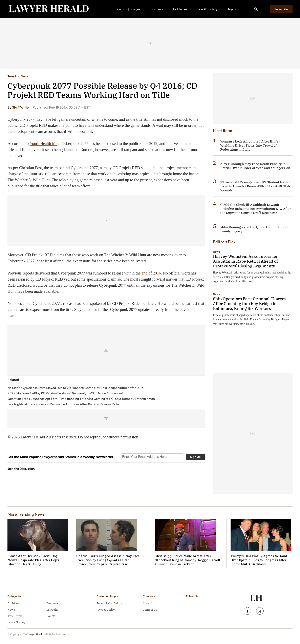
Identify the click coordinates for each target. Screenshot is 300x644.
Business (157, 9)
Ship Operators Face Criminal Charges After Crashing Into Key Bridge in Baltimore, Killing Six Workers (250, 304)
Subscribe (281, 9)
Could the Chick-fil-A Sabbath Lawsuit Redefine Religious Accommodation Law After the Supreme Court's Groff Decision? (256, 209)
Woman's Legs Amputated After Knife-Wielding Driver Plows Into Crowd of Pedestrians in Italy (250, 145)
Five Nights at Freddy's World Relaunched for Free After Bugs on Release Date (63, 404)
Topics (232, 9)
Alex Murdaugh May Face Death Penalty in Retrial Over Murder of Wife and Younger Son (255, 166)
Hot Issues (180, 9)
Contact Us (150, 610)
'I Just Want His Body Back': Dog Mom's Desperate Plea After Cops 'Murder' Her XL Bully (33, 560)
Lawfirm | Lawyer (128, 9)
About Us (149, 603)
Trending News (18, 76)
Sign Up (195, 457)
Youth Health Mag (44, 144)
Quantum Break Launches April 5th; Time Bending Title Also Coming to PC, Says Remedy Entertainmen (81, 399)
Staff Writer (21, 107)
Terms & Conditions (110, 603)
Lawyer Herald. (36, 634)
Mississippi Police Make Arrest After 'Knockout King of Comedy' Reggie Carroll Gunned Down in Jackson (188, 560)
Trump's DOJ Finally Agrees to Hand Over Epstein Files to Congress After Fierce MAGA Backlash (259, 560)
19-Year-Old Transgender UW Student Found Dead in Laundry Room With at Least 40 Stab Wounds (255, 186)
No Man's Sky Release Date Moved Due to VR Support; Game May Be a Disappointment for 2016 (76, 388)
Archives (13, 603)
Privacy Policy (106, 610)
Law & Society (207, 9)
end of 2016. (151, 273)
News (216, 252)
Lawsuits (52, 610)
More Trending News (26, 514)
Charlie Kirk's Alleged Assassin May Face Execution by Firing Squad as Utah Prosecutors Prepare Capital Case (108, 560)
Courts (51, 616)
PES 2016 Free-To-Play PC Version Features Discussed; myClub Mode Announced (65, 393)
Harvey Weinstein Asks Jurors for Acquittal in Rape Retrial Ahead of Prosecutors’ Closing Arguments (245, 261)
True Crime (15, 616)
